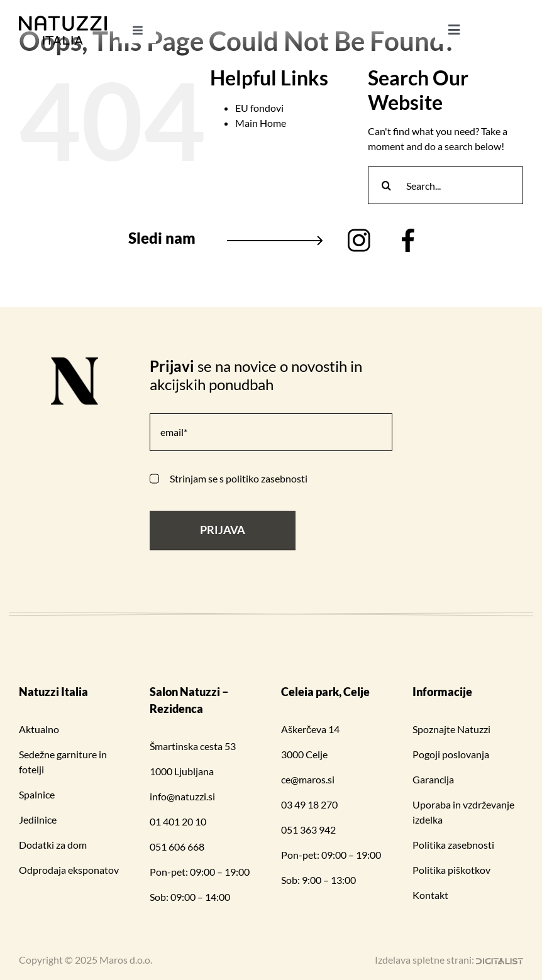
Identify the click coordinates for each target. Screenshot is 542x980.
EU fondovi (259, 108)
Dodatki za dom (53, 845)
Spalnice (37, 794)
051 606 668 (177, 847)
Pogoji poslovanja (451, 754)
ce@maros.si (308, 779)
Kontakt (430, 895)
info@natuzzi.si (182, 796)
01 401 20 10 (178, 821)
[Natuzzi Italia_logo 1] (63, 20)
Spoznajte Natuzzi (451, 729)
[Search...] (445, 185)
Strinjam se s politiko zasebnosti (239, 478)
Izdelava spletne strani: (449, 960)
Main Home (261, 123)
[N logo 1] (75, 362)
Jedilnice (38, 819)
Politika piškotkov (451, 870)
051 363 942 (308, 830)
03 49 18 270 (309, 804)
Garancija (433, 779)
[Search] (387, 185)
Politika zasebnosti (453, 845)
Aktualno (39, 729)
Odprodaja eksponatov (69, 870)
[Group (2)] (359, 233)
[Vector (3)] (408, 233)
